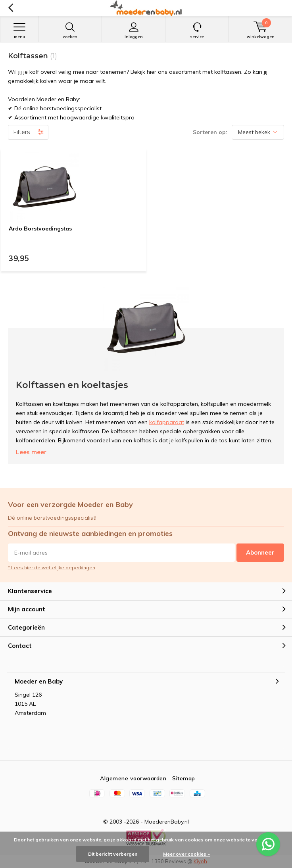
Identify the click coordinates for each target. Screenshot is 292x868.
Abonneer (260, 552)
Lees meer (31, 452)
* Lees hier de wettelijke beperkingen (52, 567)
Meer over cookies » (186, 854)
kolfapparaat (167, 422)
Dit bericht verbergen (113, 854)
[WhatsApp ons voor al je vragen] (268, 844)
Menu (19, 31)
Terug (11, 8)
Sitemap (184, 778)
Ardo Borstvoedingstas (40, 229)
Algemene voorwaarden (133, 778)
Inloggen (134, 31)
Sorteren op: (210, 132)
